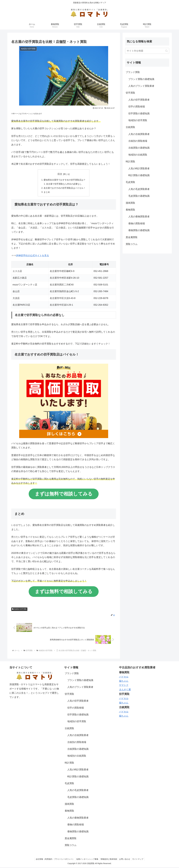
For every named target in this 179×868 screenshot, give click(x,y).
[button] (166, 51)
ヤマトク (124, 686)
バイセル (124, 677)
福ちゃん (124, 682)
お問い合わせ (125, 860)
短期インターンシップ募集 (87, 860)
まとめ (47, 193)
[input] (147, 51)
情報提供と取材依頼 (109, 860)
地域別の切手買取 (19, 610)
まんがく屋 (125, 690)
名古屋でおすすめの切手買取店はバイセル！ (65, 188)
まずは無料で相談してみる (64, 494)
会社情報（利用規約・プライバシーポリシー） (54, 860)
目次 (60, 174)
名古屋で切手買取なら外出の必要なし (64, 184)
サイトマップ (139, 860)
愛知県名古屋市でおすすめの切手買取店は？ (65, 180)
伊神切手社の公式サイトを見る (32, 256)
